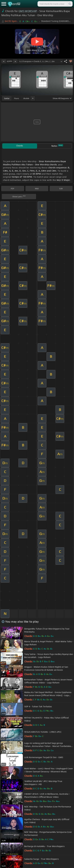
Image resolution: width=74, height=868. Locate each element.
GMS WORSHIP (28, 11)
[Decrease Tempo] (4, 61)
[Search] (70, 4)
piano (17, 98)
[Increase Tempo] (15, 61)
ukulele (26, 98)
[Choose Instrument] (33, 98)
